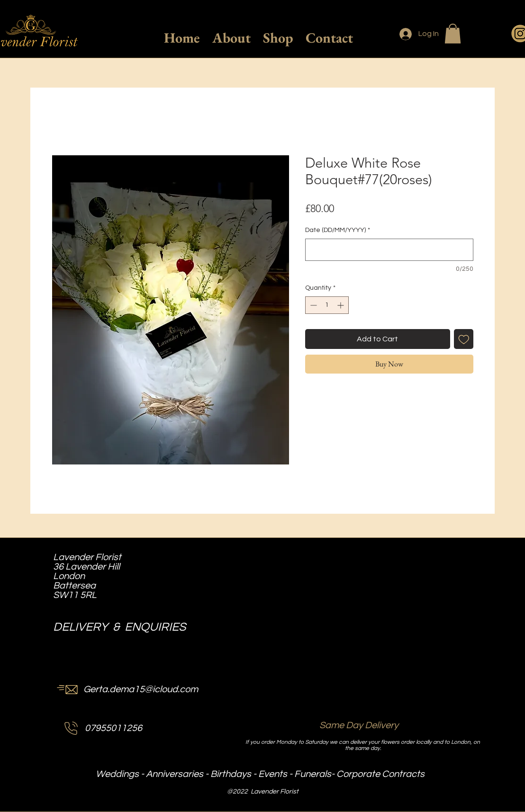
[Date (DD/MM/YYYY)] (389, 250)
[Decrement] (312, 305)
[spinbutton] (327, 305)
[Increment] (341, 305)
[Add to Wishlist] (464, 339)
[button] (453, 34)
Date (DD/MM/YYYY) (338, 230)
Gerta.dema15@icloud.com (141, 689)
